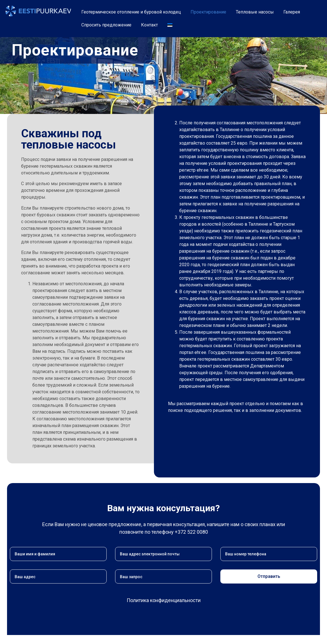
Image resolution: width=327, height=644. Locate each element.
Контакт (149, 25)
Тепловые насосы (255, 12)
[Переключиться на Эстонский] (170, 25)
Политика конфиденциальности (164, 600)
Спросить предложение (106, 25)
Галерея (292, 12)
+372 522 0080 (191, 532)
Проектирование (208, 12)
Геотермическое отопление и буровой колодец (131, 12)
